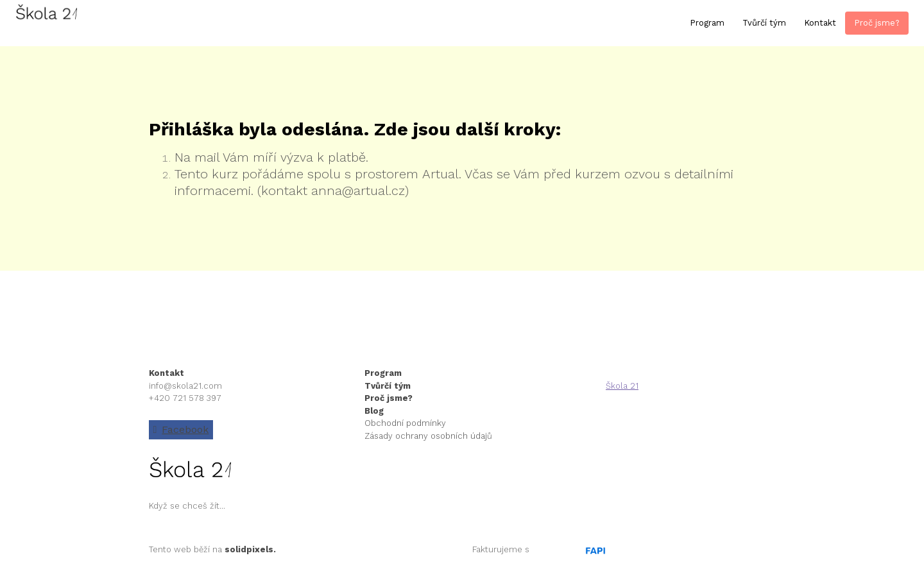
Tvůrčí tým (388, 386)
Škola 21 (622, 386)
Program (384, 373)
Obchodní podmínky (405, 423)
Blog (374, 411)
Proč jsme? (389, 398)
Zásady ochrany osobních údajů (428, 436)
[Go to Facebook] (181, 430)
